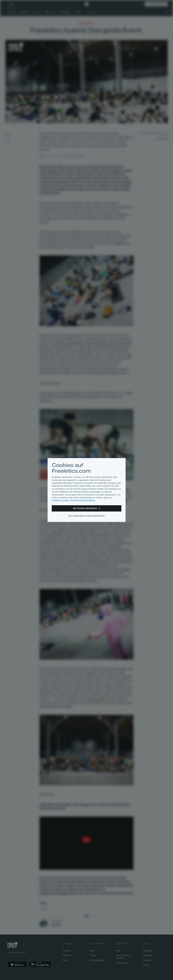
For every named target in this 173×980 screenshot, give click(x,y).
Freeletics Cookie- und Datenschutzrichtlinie (73, 500)
